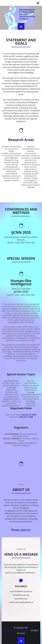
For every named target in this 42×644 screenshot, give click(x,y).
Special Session (21, 288)
